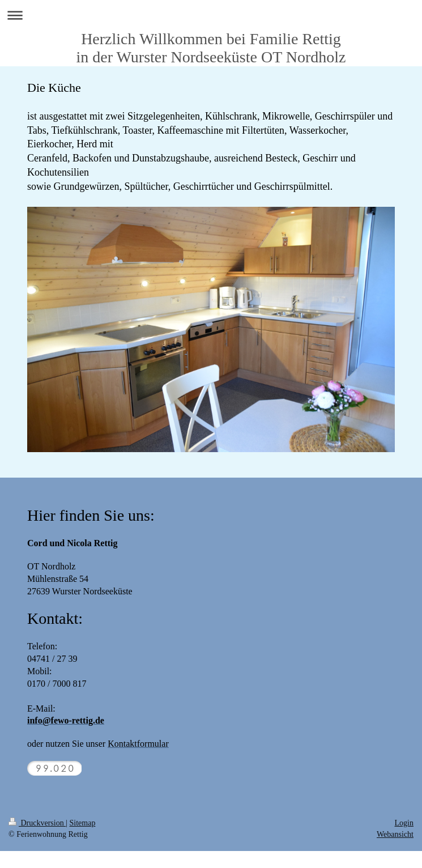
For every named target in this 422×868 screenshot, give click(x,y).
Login (404, 823)
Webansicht (395, 834)
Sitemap (83, 823)
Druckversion (37, 823)
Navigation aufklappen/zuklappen (211, 15)
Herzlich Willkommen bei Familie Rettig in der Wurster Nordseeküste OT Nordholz (211, 48)
